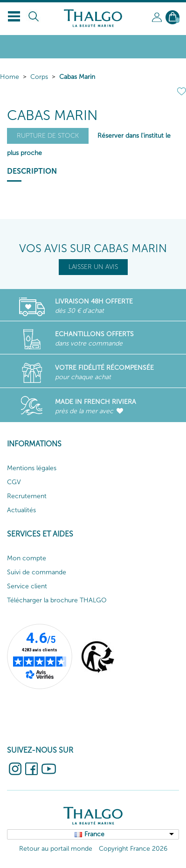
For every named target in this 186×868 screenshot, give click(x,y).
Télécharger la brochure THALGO (57, 600)
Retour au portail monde (56, 849)
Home (10, 77)
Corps (39, 77)
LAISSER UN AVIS (93, 267)
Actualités (21, 510)
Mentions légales (32, 468)
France (94, 834)
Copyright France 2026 (133, 849)
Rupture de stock (48, 136)
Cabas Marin (77, 77)
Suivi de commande (37, 572)
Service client (27, 586)
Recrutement (27, 496)
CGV (14, 482)
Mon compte (27, 558)
